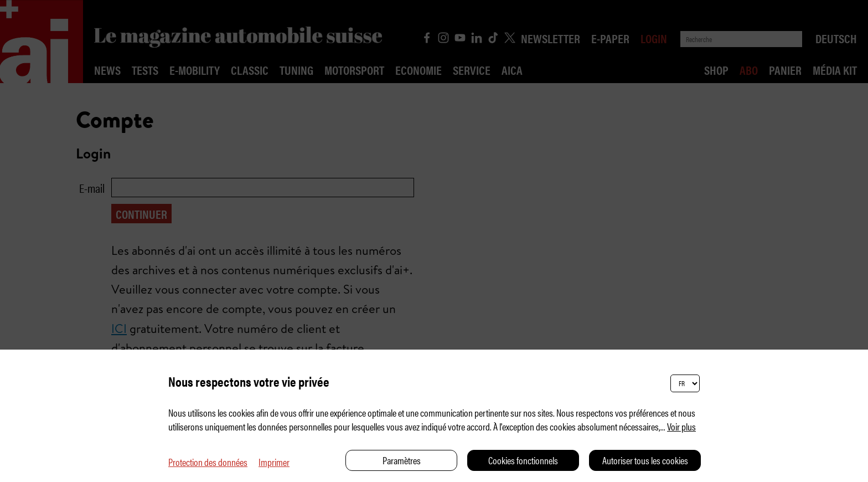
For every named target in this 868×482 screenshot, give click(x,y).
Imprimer (274, 462)
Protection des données (208, 462)
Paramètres (402, 460)
